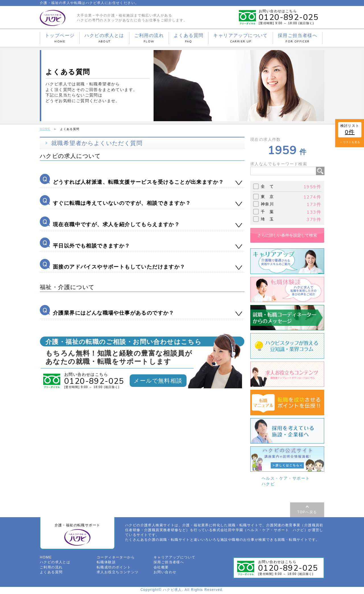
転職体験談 (106, 563)
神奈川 (267, 204)
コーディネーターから (116, 558)
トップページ (60, 38)
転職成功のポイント (114, 568)
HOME (45, 129)
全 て (267, 186)
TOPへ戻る (307, 512)
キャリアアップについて (240, 38)
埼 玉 (267, 219)
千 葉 (267, 211)
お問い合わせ (165, 573)
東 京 (267, 196)
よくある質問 (189, 38)
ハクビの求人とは (104, 38)
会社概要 (161, 568)
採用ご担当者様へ (298, 38)
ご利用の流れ (149, 38)
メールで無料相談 (158, 381)
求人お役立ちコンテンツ (118, 573)
